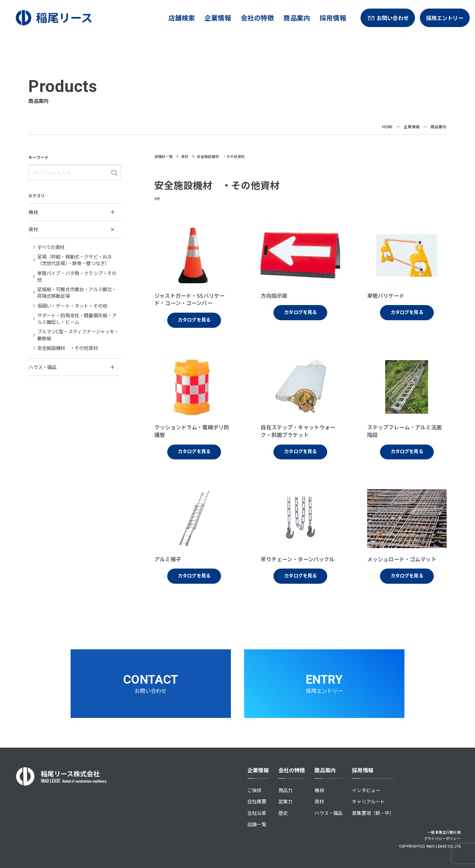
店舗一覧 (257, 824)
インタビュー (366, 790)
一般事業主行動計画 (444, 832)
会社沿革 (257, 813)
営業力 (285, 801)
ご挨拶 (254, 790)
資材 (319, 801)
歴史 (283, 813)
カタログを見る (194, 319)
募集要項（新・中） (373, 813)
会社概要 (257, 801)
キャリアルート (368, 801)
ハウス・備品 (328, 813)
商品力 (285, 790)
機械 (319, 790)
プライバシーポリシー (442, 838)
